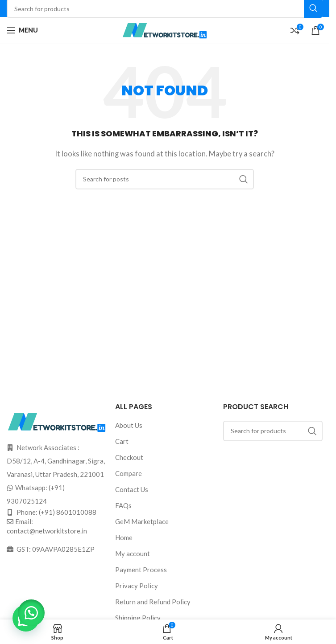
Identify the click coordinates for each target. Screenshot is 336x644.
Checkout (129, 457)
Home (124, 537)
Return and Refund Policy (153, 602)
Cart (122, 441)
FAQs (123, 505)
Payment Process (141, 570)
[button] (31, 613)
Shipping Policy (138, 618)
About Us (129, 425)
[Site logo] (165, 29)
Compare (129, 473)
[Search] (165, 179)
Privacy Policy (137, 586)
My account (133, 554)
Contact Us (132, 489)
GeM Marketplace (142, 521)
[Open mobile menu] (22, 30)
